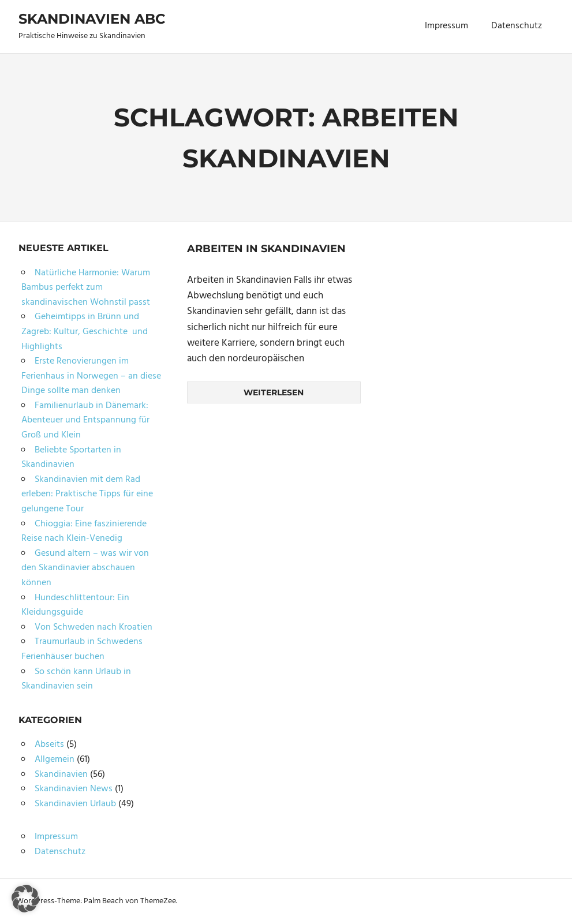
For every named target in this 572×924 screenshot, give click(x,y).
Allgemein (55, 760)
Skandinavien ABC (92, 19)
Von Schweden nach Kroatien (94, 627)
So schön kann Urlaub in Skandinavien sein (76, 679)
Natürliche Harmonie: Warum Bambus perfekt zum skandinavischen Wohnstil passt (86, 288)
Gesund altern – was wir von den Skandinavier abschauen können (85, 568)
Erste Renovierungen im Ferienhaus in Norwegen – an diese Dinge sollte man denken (91, 376)
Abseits (49, 745)
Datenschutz (517, 26)
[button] (25, 899)
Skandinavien (61, 775)
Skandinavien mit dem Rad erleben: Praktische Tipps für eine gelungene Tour (87, 494)
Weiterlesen (274, 392)
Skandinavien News (74, 789)
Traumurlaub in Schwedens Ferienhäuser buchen (82, 649)
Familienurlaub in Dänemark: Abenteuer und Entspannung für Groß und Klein (85, 420)
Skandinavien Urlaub (75, 804)
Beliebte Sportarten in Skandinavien (71, 458)
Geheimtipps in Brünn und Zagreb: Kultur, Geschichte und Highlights (85, 332)
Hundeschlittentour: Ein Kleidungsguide (75, 605)
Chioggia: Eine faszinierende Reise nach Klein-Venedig (84, 532)
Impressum (446, 26)
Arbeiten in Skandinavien (266, 249)
